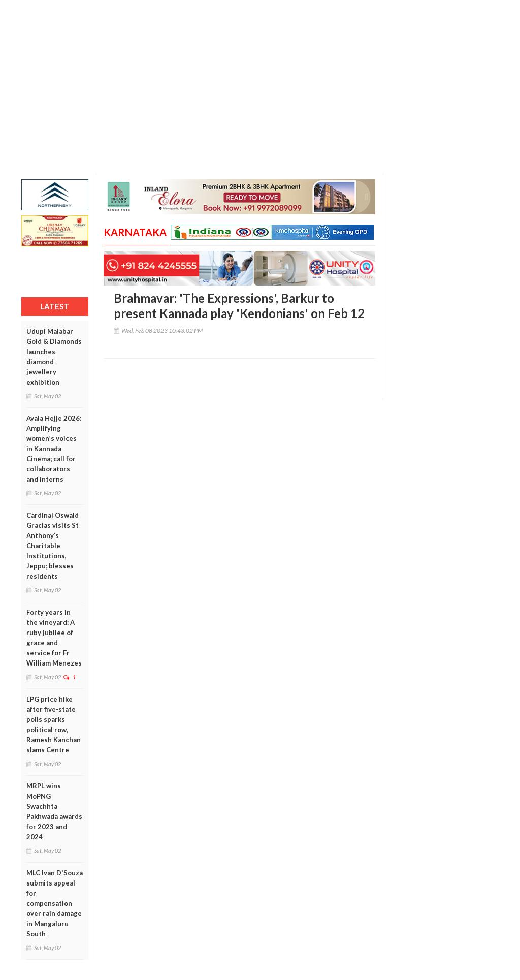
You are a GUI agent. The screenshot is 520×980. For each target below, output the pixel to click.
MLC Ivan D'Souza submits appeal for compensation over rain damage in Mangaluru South (55, 903)
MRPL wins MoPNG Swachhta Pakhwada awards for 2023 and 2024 (54, 811)
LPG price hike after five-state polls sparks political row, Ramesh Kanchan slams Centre (54, 724)
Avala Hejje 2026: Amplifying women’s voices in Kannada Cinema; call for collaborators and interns (54, 449)
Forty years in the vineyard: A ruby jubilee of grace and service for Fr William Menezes (54, 638)
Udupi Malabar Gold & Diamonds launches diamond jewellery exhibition (54, 357)
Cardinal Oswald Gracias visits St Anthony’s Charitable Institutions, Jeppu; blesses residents (53, 546)
